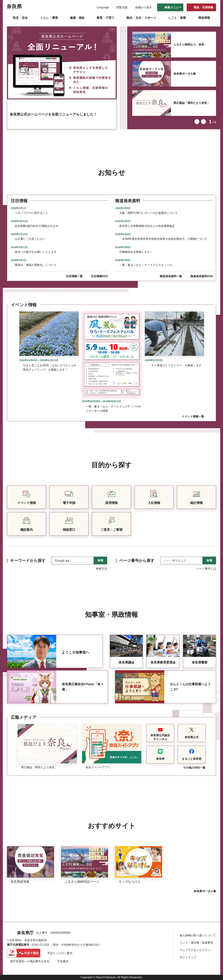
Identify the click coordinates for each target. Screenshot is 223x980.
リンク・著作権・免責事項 (196, 943)
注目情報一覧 (74, 276)
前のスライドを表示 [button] (197, 122)
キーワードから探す (28, 561)
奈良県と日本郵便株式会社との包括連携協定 (147, 226)
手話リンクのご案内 (60, 953)
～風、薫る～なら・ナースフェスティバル (146, 265)
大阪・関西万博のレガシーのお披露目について (148, 213)
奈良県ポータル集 (185, 74)
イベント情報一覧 (193, 416)
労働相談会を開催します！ (136, 252)
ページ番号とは (206, 569)
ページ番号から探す (137, 561)
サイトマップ (188, 957)
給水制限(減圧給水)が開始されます (37, 226)
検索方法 (102, 569)
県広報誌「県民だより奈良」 (192, 103)
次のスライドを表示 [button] (203, 122)
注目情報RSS (99, 276)
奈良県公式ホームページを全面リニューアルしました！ (53, 114)
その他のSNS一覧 (194, 768)
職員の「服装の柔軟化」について (36, 265)
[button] (101, 7)
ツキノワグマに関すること (32, 213)
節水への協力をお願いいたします (36, 252)
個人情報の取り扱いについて (198, 935)
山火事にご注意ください (30, 239)
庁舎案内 (63, 961)
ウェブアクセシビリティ (195, 950)
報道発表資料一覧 (171, 276)
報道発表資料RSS (202, 276)
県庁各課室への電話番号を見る (30, 961)
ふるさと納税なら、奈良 (189, 44)
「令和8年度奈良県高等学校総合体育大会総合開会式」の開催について (163, 239)
